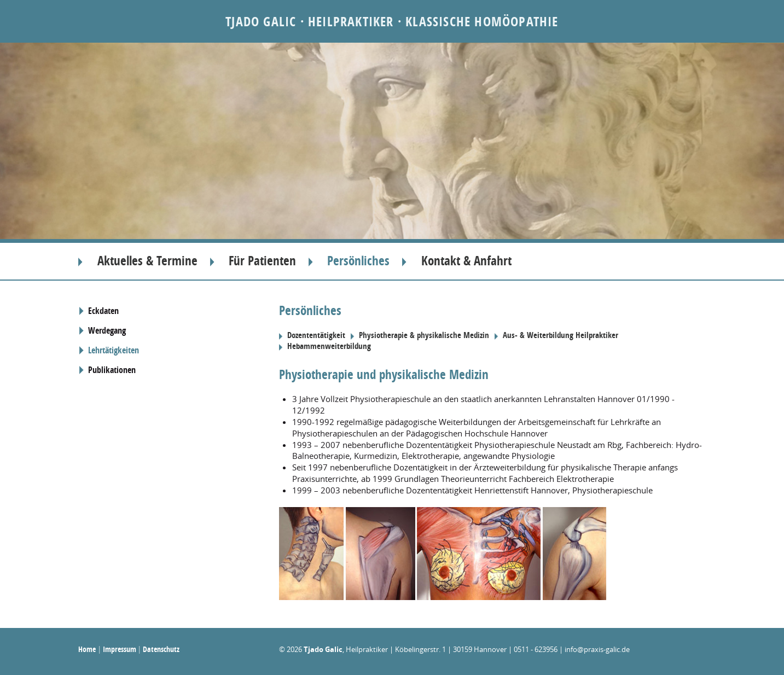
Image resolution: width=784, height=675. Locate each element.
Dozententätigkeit (316, 335)
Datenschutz (161, 649)
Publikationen (112, 370)
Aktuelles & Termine (147, 261)
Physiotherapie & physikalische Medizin (424, 335)
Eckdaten (103, 311)
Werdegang (107, 330)
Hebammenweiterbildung (329, 346)
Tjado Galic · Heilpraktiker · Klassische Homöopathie (392, 21)
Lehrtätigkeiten (114, 350)
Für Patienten (262, 261)
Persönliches (358, 261)
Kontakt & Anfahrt (466, 261)
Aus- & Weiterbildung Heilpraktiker (561, 335)
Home (87, 649)
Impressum (120, 649)
